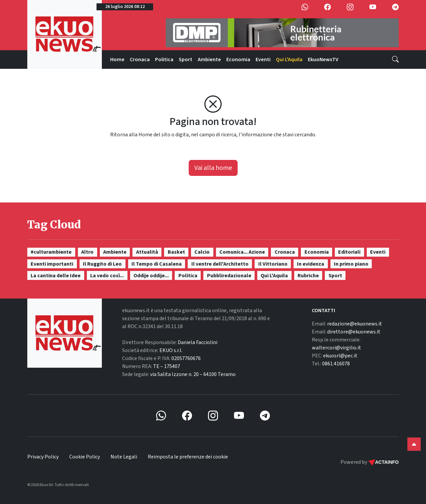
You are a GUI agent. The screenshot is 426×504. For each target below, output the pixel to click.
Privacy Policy (43, 457)
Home (117, 60)
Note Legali (124, 457)
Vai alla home (213, 168)
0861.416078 (336, 364)
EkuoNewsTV (323, 60)
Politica (164, 60)
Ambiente (209, 60)
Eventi (263, 60)
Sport (186, 60)
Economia (238, 60)
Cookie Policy (85, 457)
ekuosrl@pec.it (340, 356)
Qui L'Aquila (289, 60)
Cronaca (140, 60)
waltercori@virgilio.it (336, 348)
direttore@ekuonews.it (354, 332)
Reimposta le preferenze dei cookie (188, 457)
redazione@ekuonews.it (355, 324)
